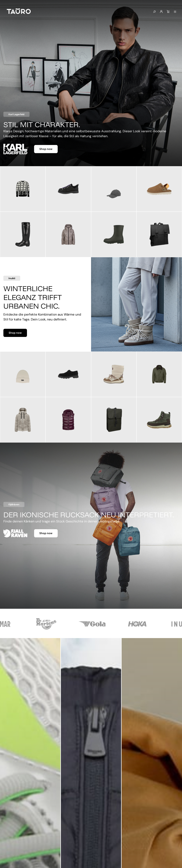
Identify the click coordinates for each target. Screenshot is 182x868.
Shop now (46, 149)
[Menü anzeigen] (175, 12)
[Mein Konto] (161, 12)
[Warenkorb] (168, 12)
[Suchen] (154, 12)
